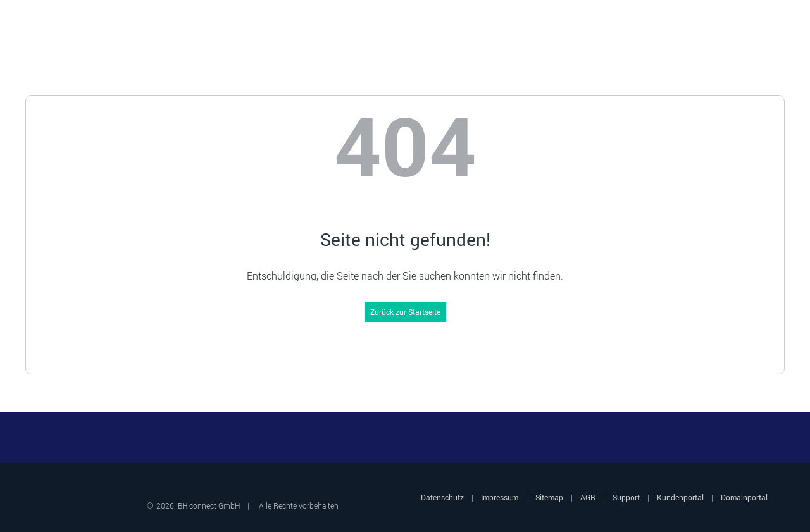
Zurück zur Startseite (405, 312)
